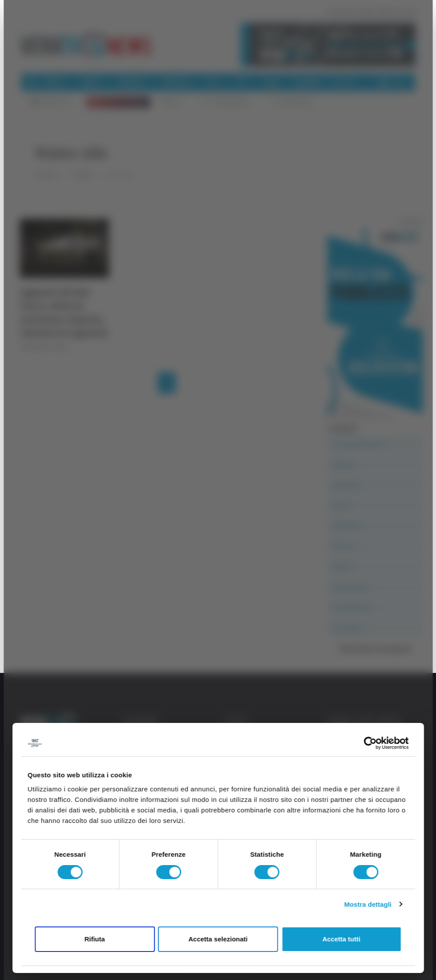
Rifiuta (95, 939)
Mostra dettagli (368, 904)
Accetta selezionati (218, 939)
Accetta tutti (342, 939)
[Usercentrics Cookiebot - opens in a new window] (370, 743)
